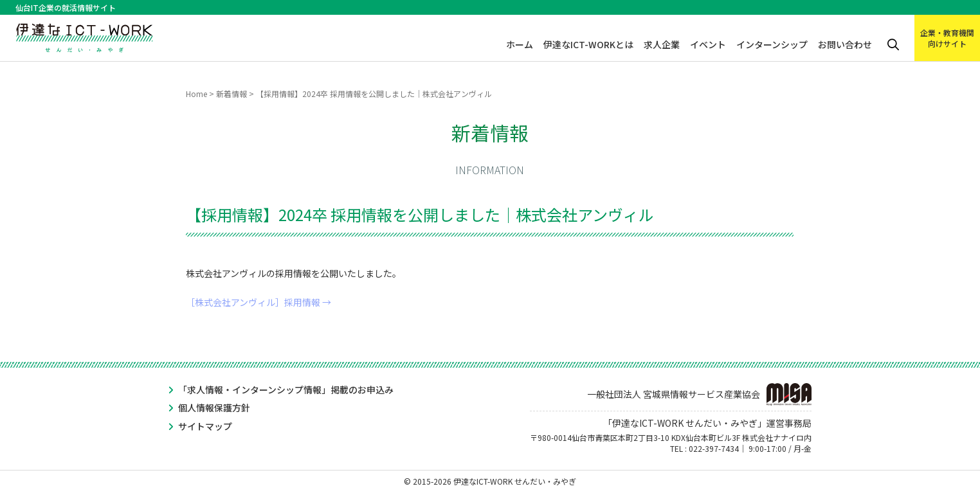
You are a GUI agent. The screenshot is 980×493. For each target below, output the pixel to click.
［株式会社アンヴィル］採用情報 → (259, 302)
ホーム (520, 44)
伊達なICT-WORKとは (588, 44)
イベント (708, 44)
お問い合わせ (845, 44)
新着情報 (231, 94)
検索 (893, 45)
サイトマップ (205, 426)
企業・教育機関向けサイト (947, 38)
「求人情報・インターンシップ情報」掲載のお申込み (286, 390)
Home (196, 94)
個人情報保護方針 (214, 408)
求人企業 (662, 44)
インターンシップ (772, 44)
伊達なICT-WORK (85, 33)
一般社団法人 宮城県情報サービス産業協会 (699, 394)
